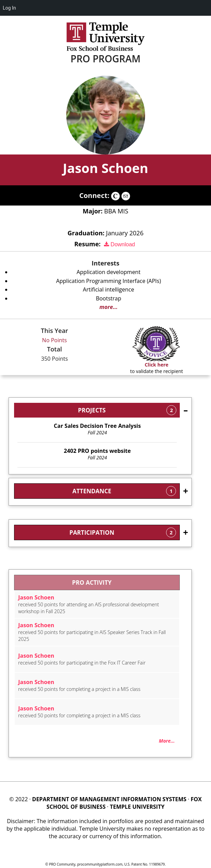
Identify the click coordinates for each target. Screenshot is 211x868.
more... (109, 307)
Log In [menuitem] (9, 8)
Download (120, 244)
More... (167, 741)
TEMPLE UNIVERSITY (137, 807)
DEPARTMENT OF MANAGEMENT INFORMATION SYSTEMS (109, 799)
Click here (157, 365)
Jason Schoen (105, 168)
